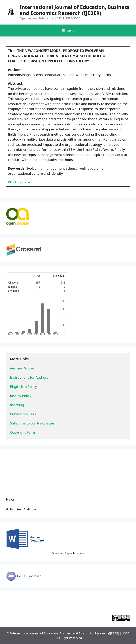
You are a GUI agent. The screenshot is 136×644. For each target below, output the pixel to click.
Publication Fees (23, 414)
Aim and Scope (22, 368)
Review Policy (21, 396)
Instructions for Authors (29, 377)
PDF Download (20, 182)
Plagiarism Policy (23, 386)
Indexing (17, 405)
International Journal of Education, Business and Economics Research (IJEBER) (75, 10)
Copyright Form (22, 432)
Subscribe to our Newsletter (32, 423)
